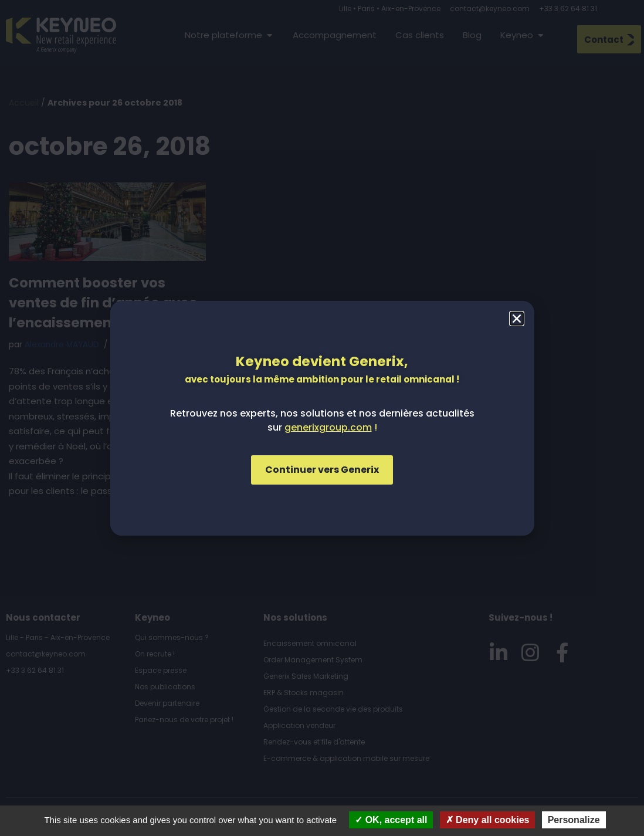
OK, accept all (391, 820)
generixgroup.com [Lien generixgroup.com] (328, 427)
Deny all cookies (488, 820)
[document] (322, 418)
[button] (517, 319)
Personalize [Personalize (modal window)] (574, 820)
